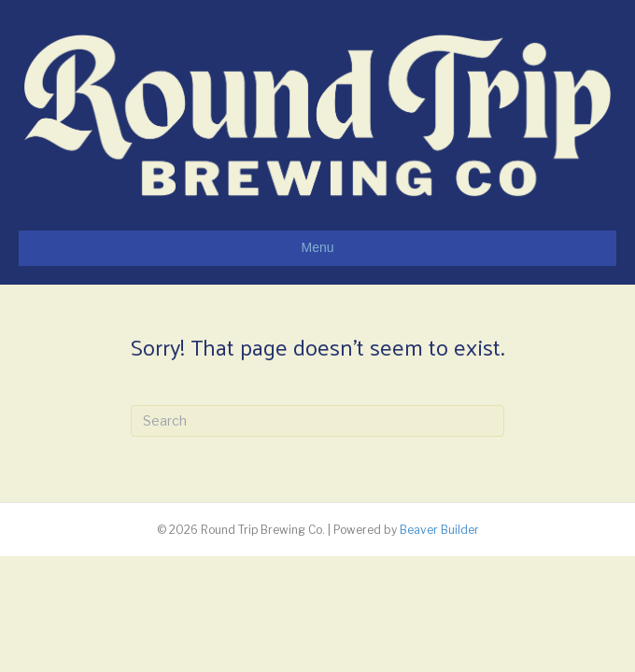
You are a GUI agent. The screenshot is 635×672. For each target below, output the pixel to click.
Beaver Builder (439, 530)
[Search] (317, 421)
